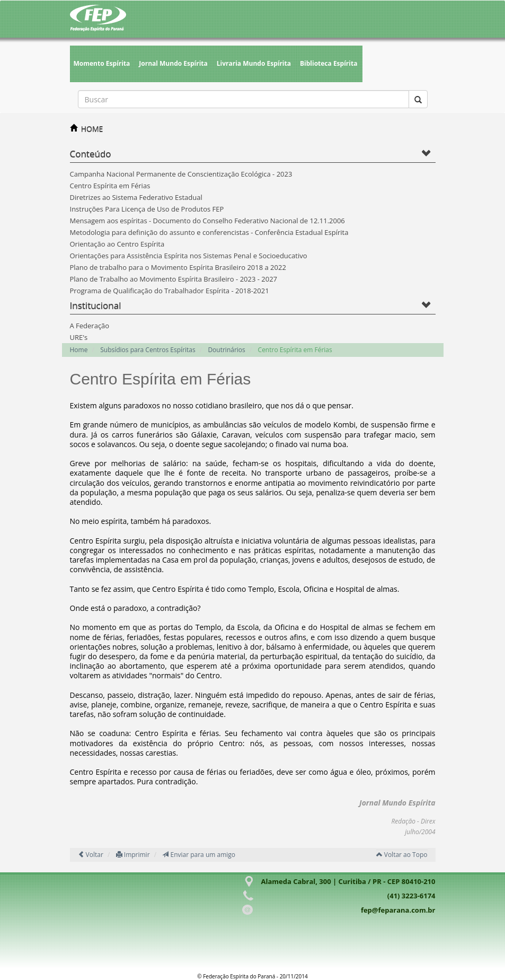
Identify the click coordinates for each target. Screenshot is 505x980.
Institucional (96, 305)
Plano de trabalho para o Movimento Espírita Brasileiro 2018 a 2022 (178, 267)
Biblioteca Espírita (329, 63)
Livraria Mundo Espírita (254, 63)
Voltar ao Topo (402, 855)
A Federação (90, 326)
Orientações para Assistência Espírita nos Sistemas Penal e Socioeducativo (189, 256)
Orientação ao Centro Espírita (117, 244)
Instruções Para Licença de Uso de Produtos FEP (147, 209)
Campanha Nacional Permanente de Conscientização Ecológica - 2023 (181, 174)
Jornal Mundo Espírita (173, 63)
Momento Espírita (102, 63)
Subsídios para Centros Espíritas (148, 350)
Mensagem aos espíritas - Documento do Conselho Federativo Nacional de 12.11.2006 (207, 221)
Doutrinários (226, 350)
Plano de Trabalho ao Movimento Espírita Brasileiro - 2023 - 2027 (174, 279)
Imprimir (133, 855)
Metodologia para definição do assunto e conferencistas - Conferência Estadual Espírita (209, 232)
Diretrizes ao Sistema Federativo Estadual (136, 197)
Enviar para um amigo (199, 855)
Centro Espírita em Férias (110, 186)
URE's (79, 337)
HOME (92, 129)
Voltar (91, 855)
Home (79, 350)
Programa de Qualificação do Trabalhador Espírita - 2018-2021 (170, 291)
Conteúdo (91, 154)
